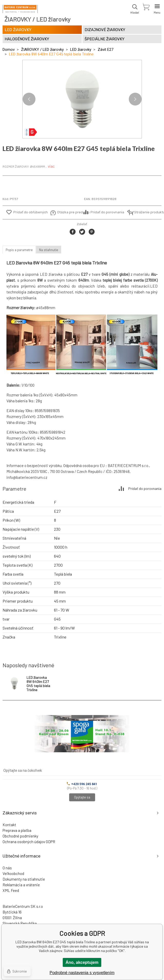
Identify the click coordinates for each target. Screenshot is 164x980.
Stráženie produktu (147, 212)
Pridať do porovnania (107, 212)
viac (51, 166)
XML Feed (11, 890)
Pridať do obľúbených (31, 212)
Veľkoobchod (13, 873)
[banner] (20, 9)
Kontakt (9, 825)
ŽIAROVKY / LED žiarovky (42, 50)
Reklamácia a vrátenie (21, 885)
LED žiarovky (81, 50)
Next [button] (135, 99)
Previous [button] (29, 99)
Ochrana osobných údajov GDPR (29, 842)
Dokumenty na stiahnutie (24, 879)
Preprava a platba (17, 830)
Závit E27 (106, 50)
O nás (7, 868)
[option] (82, 99)
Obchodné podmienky (20, 836)
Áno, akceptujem (82, 962)
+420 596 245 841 (82, 784)
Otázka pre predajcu (70, 212)
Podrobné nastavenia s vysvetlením (82, 973)
